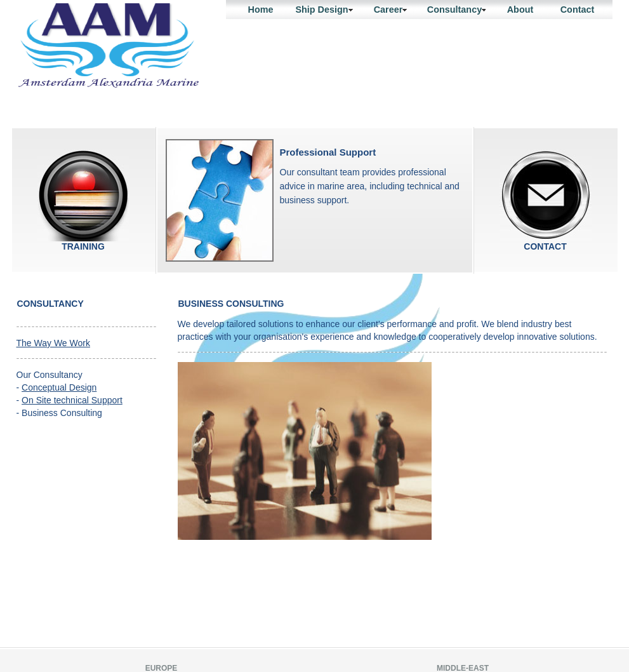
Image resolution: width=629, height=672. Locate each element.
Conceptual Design (59, 387)
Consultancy (457, 10)
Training (83, 195)
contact (546, 195)
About (520, 10)
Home (261, 10)
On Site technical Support (72, 400)
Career (391, 10)
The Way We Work (53, 343)
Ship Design (324, 10)
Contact (578, 10)
